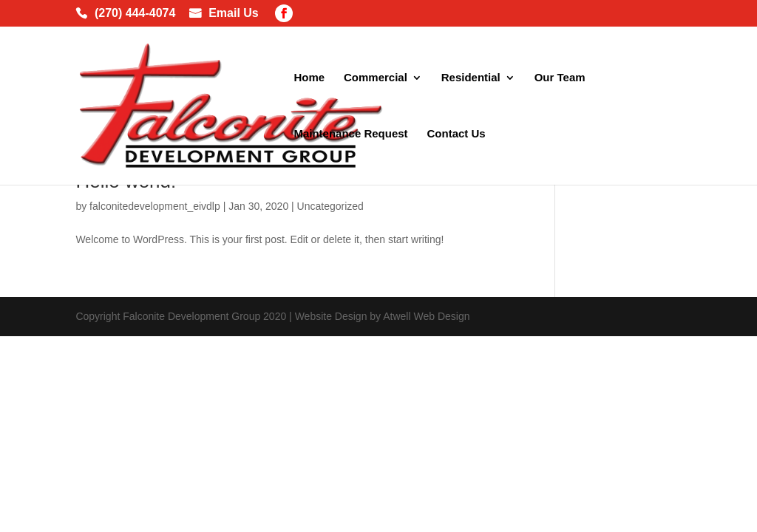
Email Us (234, 14)
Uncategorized (330, 206)
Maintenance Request (350, 134)
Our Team (560, 78)
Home (309, 78)
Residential (471, 78)
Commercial (376, 78)
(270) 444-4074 (135, 14)
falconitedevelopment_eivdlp (155, 206)
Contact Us (456, 134)
